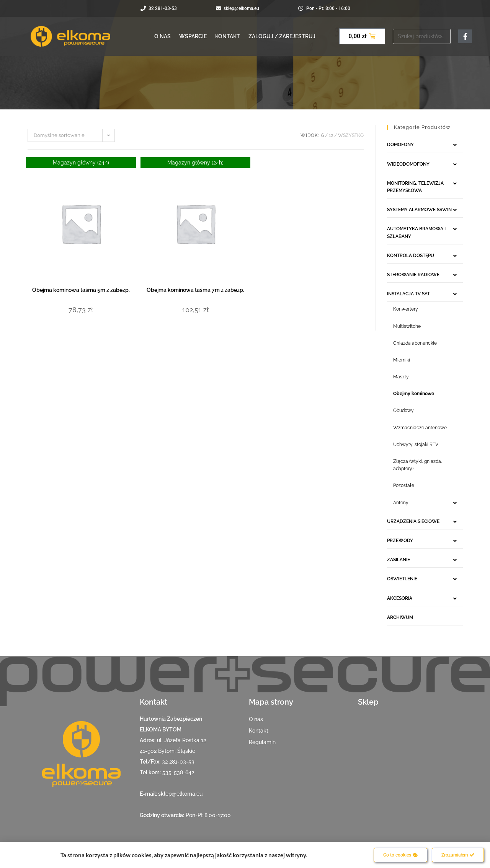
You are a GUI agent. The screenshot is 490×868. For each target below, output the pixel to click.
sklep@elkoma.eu (180, 794)
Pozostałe (404, 485)
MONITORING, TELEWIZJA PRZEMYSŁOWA (415, 187)
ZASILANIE (399, 560)
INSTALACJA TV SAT (408, 294)
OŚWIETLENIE (402, 579)
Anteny (401, 503)
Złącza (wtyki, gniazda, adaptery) (418, 465)
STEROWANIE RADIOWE (413, 275)
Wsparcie (193, 36)
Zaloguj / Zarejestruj (282, 36)
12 (331, 135)
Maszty (401, 377)
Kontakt (228, 36)
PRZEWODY (400, 541)
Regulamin (262, 742)
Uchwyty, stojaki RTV (416, 445)
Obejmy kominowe (414, 394)
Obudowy (403, 410)
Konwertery (406, 309)
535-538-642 (178, 772)
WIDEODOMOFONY (408, 164)
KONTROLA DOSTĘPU (411, 256)
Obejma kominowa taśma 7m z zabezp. (195, 290)
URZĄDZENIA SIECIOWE (413, 521)
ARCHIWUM (400, 617)
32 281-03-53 (178, 762)
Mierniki (402, 360)
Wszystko (351, 135)
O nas (163, 36)
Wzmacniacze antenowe (420, 428)
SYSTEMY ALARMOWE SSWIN (419, 210)
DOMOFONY (400, 145)
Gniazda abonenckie (415, 343)
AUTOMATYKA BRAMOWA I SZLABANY (416, 232)
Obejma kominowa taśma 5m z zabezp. (81, 290)
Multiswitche (407, 326)
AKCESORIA (400, 598)
